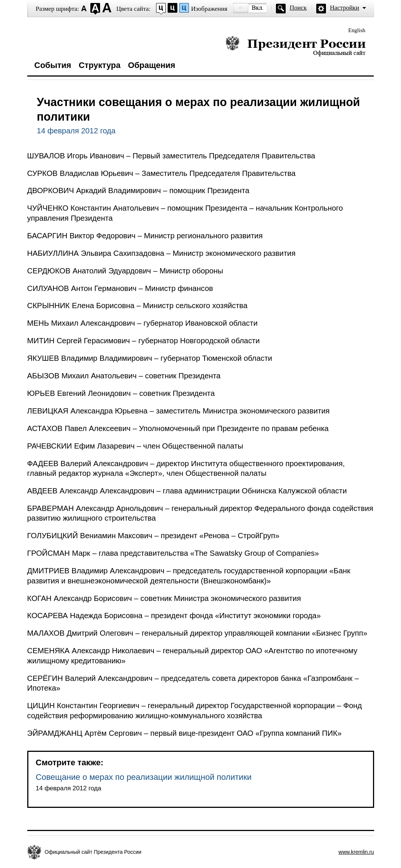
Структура (100, 65)
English (357, 30)
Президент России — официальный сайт (296, 46)
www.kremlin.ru (356, 852)
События (53, 65)
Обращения (152, 65)
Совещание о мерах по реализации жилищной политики (144, 777)
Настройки (345, 8)
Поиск (298, 8)
